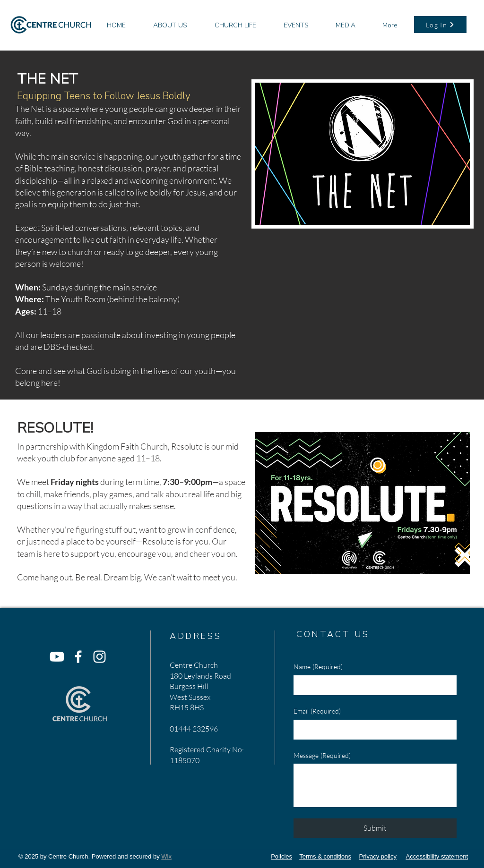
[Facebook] (78, 657)
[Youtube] (57, 657)
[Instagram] (99, 657)
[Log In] (440, 25)
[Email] (372, 730)
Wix (166, 856)
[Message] (375, 785)
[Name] (372, 685)
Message (322, 756)
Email (317, 711)
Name (318, 667)
